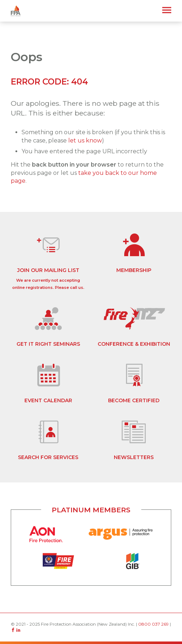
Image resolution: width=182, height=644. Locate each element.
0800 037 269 (153, 624)
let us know (85, 140)
